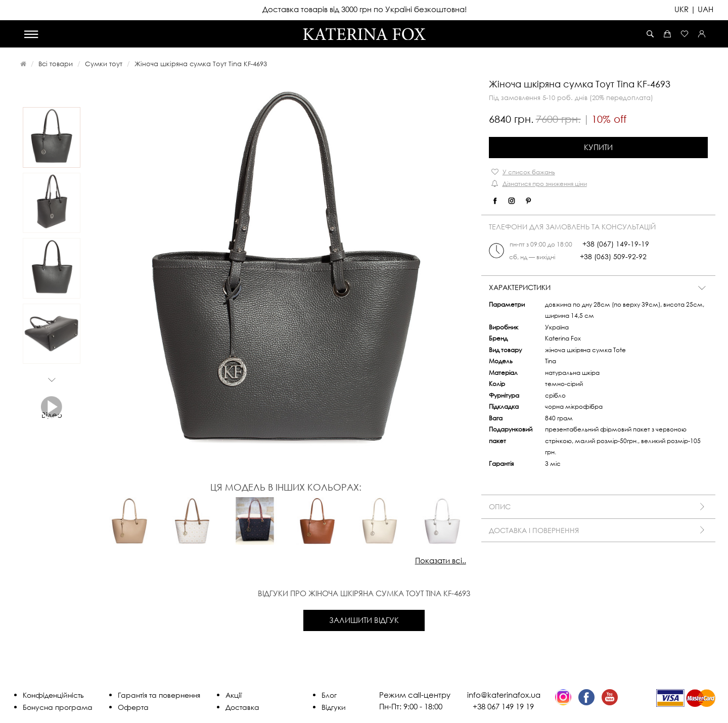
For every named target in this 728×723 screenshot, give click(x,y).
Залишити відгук (364, 620)
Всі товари (56, 64)
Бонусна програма (58, 707)
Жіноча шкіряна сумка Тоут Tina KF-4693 (201, 64)
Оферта (133, 707)
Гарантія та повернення (159, 695)
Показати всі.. (441, 560)
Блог (329, 695)
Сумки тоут (104, 64)
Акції (234, 695)
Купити (598, 147)
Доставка (242, 707)
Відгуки (334, 707)
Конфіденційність (53, 695)
